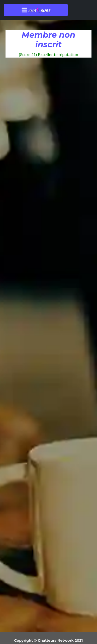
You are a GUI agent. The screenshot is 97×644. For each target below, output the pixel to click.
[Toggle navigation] (36, 10)
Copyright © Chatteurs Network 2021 (49, 640)
